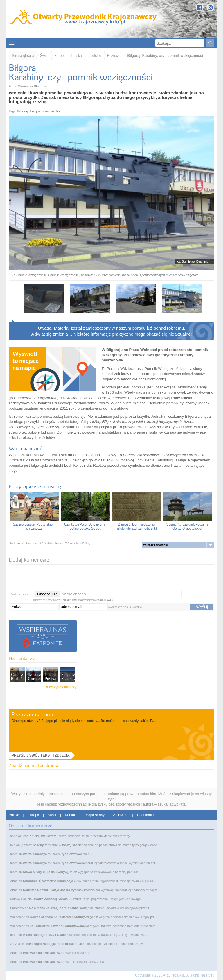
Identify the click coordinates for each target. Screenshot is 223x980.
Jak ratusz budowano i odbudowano (57, 926)
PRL (59, 111)
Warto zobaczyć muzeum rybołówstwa (52, 854)
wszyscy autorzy (63, 687)
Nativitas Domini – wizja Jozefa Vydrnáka (54, 890)
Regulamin (145, 815)
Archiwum (121, 815)
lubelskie (95, 56)
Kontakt (71, 815)
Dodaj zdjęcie (19, 594)
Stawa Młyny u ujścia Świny (44, 872)
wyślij (202, 607)
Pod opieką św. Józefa (39, 836)
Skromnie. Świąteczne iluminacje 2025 (52, 881)
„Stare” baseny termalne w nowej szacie (51, 845)
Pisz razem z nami (32, 714)
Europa (60, 56)
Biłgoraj (23, 111)
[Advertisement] (120, 669)
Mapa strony (95, 815)
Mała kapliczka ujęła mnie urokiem (52, 944)
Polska (77, 56)
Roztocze (114, 56)
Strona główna (23, 56)
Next (195, 298)
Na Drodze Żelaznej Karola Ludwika (54, 899)
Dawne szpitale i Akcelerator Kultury (57, 917)
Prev (28, 298)
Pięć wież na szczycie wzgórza (46, 953)
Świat (44, 56)
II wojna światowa (42, 111)
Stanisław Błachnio (33, 86)
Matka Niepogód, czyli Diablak (45, 935)
